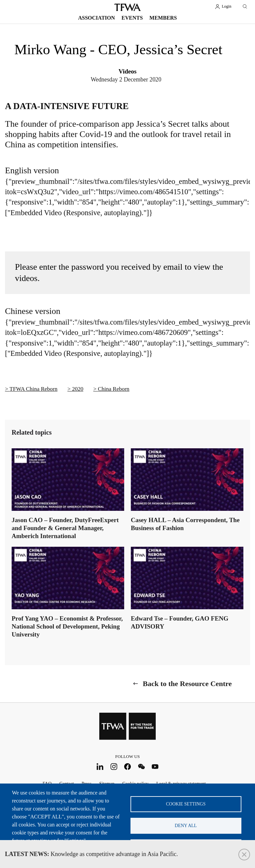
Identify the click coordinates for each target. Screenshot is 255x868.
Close (244, 855)
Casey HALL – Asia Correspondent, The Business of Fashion (185, 524)
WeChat (141, 766)
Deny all (186, 826)
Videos (127, 71)
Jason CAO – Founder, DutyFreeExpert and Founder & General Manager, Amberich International (65, 528)
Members (163, 18)
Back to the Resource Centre (187, 684)
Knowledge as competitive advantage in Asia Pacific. (91, 854)
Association (96, 18)
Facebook (128, 766)
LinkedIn (100, 766)
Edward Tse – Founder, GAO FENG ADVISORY (180, 622)
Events (132, 18)
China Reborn (114, 389)
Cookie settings (186, 804)
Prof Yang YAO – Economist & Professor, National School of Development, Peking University (67, 626)
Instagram (114, 766)
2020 (78, 389)
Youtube (155, 766)
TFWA (127, 7)
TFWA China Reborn (34, 389)
